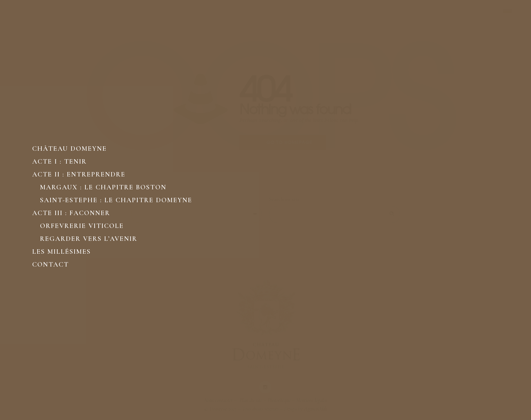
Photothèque (279, 400)
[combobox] (196, 214)
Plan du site (250, 400)
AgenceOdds (316, 409)
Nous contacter (218, 400)
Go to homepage (289, 142)
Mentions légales (311, 400)
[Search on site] (335, 214)
